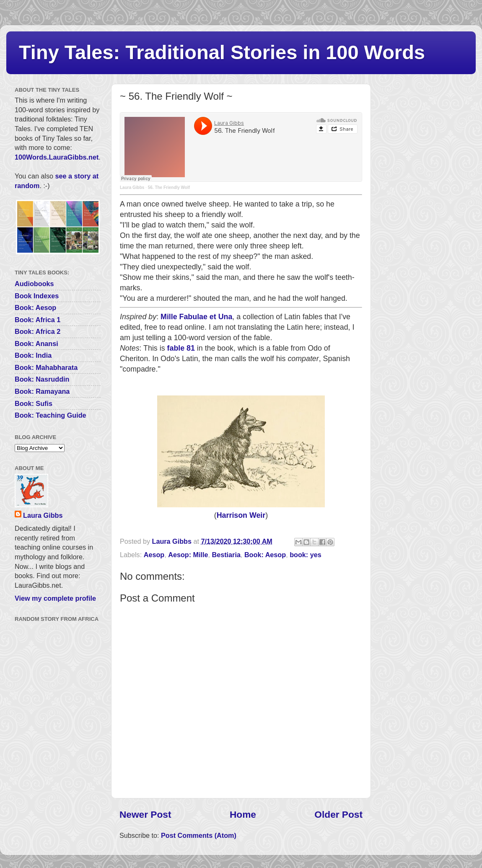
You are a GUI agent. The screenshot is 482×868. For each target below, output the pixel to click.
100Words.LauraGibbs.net (57, 157)
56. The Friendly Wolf (169, 187)
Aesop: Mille (188, 555)
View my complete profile (55, 598)
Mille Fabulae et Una (196, 317)
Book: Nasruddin (42, 379)
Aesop (154, 555)
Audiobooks (34, 284)
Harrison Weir (241, 515)
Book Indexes (37, 296)
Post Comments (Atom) (199, 835)
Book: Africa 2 (38, 331)
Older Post (338, 814)
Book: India (33, 355)
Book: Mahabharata (46, 367)
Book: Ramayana (42, 391)
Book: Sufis (34, 403)
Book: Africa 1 (38, 320)
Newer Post (145, 814)
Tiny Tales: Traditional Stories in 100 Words (222, 52)
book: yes (306, 555)
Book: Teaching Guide (51, 415)
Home (243, 814)
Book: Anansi (36, 344)
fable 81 (181, 348)
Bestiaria (226, 555)
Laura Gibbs (132, 187)
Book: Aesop (265, 555)
